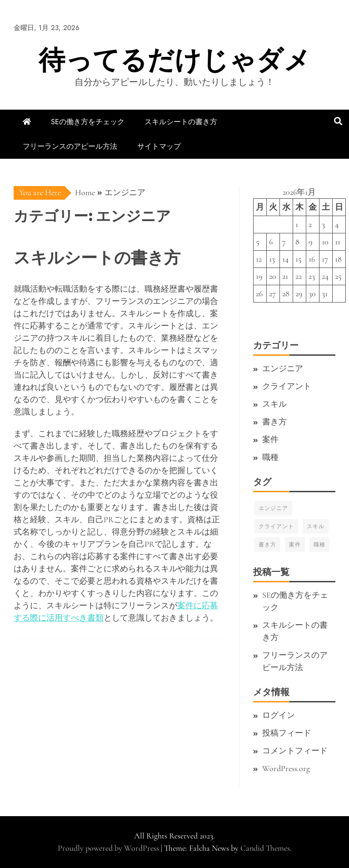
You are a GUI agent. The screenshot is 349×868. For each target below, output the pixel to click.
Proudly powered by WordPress (109, 848)
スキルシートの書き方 (181, 122)
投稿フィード (287, 733)
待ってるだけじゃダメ (175, 60)
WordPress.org (286, 768)
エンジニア (283, 368)
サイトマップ (159, 146)
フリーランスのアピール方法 (70, 146)
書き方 (274, 422)
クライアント (287, 386)
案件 (270, 439)
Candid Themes (265, 848)
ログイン (279, 715)
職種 (270, 457)
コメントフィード (295, 751)
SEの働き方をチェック (88, 122)
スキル (274, 404)
